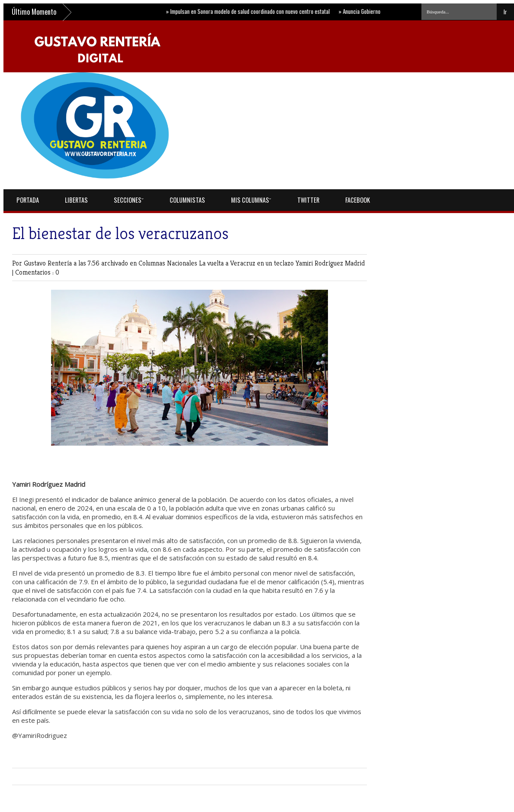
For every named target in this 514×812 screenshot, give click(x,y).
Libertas (76, 200)
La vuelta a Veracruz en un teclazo (247, 263)
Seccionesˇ (129, 200)
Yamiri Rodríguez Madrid (330, 263)
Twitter (308, 200)
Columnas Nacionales (169, 263)
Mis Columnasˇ (251, 200)
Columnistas (187, 200)
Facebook (358, 200)
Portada (28, 200)
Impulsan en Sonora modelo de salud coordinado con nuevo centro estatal (251, 11)
